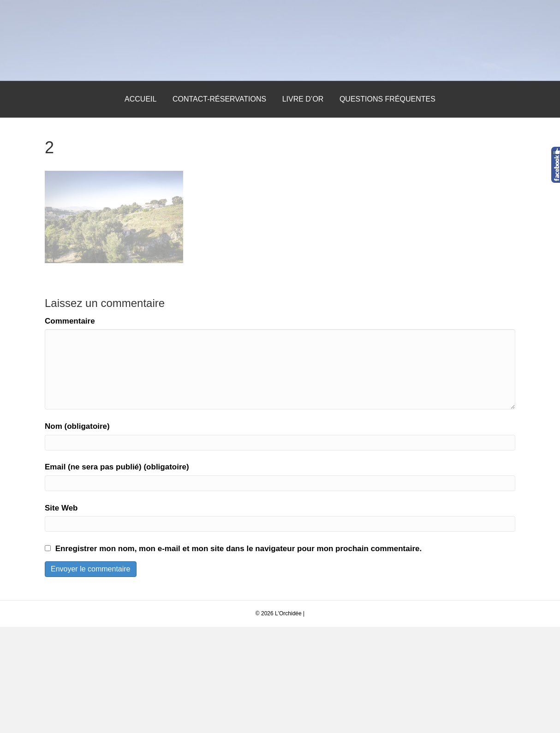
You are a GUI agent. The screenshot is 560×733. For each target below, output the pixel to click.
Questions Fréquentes (387, 205)
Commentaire (70, 427)
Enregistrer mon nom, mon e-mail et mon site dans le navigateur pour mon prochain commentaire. (238, 655)
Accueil (140, 205)
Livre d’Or (303, 205)
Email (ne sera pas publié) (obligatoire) (117, 574)
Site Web (61, 614)
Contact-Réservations (219, 205)
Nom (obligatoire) (77, 532)
